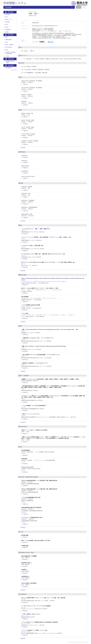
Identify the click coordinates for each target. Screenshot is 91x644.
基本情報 (8, 14)
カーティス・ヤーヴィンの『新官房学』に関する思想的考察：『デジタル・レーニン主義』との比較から (45, 237)
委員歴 (7, 32)
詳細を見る (25, 84)
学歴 (7, 24)
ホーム (72, 7)
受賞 (7, 50)
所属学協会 (8, 30)
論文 (7, 37)
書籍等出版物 (9, 40)
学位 (7, 17)
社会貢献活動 (9, 68)
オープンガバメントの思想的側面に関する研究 (32, 517)
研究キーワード (9, 19)
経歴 (7, 27)
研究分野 (8, 22)
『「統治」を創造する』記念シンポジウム (31, 614)
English (84, 7)
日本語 (78, 7)
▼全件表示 (23, 148)
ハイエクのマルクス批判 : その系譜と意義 (31, 246)
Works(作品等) (9, 47)
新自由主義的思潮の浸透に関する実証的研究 (31, 508)
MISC (7, 42)
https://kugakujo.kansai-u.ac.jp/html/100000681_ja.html (45, 26)
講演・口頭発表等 (10, 45)
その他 (7, 56)
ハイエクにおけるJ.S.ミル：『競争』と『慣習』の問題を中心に (36, 229)
